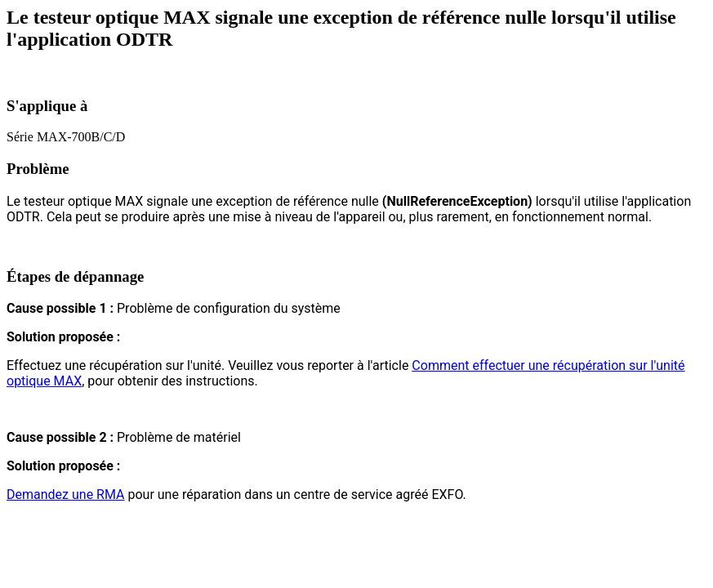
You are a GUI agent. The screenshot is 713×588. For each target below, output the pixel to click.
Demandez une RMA (65, 494)
